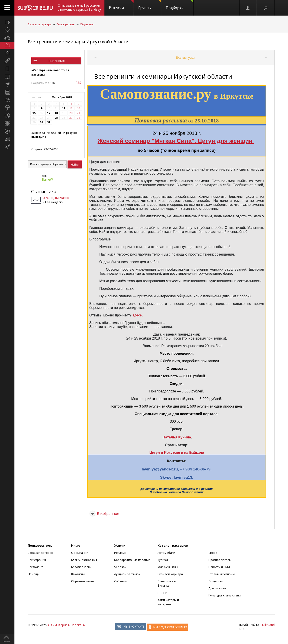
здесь (137, 315)
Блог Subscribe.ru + (85, 560)
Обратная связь (83, 581)
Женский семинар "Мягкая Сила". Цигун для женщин (176, 141)
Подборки (180, 5)
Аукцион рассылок (127, 574)
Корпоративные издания (132, 560)
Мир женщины (168, 567)
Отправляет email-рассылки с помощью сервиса (79, 7)
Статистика (44, 191)
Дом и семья (217, 588)
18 (56, 113)
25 (56, 118)
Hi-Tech (163, 593)
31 (49, 122)
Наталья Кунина (177, 437)
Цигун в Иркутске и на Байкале (177, 453)
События (120, 581)
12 (64, 108)
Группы (150, 5)
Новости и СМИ (219, 567)
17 (49, 113)
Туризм (163, 560)
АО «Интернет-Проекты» (66, 625)
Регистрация (37, 560)
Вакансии (78, 574)
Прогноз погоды (220, 560)
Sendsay (120, 567)
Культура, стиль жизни (225, 595)
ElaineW (47, 179)
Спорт (213, 553)
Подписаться (56, 61)
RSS (78, 83)
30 (41, 122)
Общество (216, 581)
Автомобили (166, 553)
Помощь (34, 574)
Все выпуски (185, 57)
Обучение (87, 24)
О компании (80, 553)
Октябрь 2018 (62, 97)
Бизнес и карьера (40, 24)
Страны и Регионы (222, 574)
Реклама (120, 553)
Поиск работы (66, 24)
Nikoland (268, 625)
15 (34, 113)
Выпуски (121, 5)
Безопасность (81, 567)
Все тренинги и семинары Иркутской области (78, 42)
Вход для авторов (40, 553)
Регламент (35, 567)
